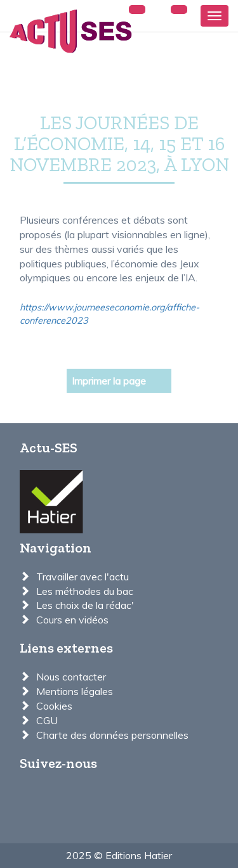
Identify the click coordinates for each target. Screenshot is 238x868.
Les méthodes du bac (85, 591)
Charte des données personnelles (112, 735)
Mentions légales (75, 691)
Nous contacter (71, 677)
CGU (47, 720)
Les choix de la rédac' (85, 605)
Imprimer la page (109, 381)
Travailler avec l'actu (83, 577)
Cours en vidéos (72, 620)
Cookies (54, 706)
